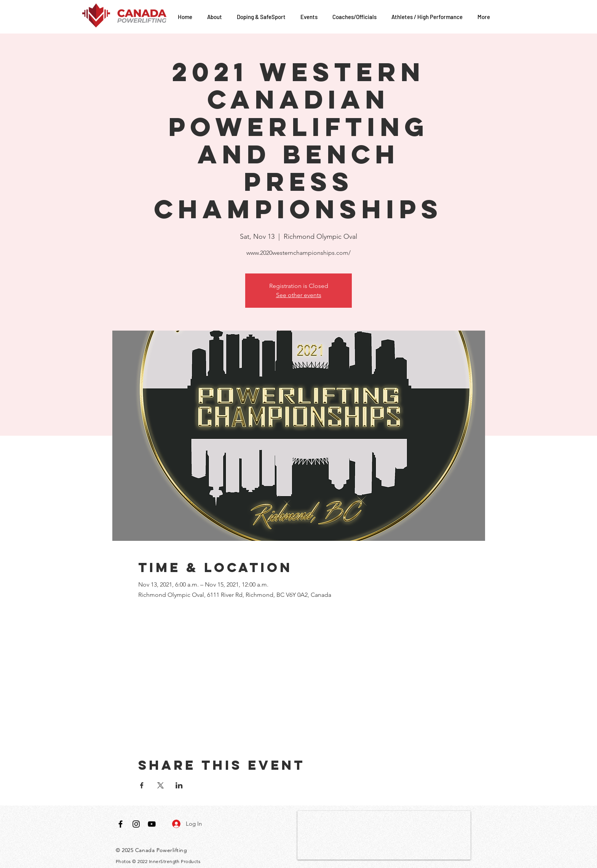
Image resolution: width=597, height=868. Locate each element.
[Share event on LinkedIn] (179, 785)
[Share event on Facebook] (142, 785)
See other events (299, 295)
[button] (216, 17)
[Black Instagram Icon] (136, 824)
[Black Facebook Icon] (121, 824)
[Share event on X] (160, 785)
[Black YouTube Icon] (152, 824)
